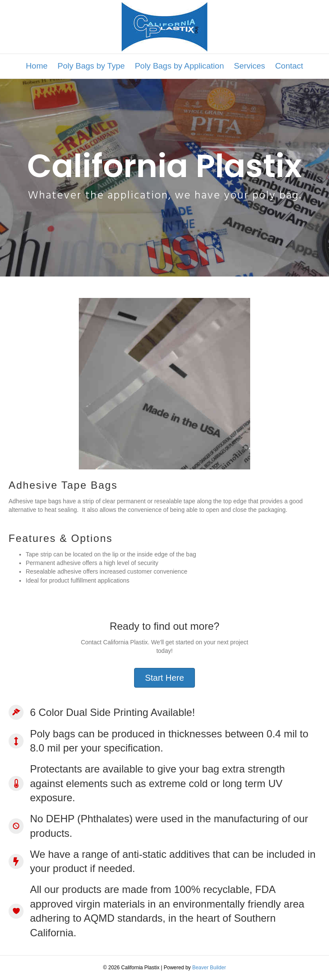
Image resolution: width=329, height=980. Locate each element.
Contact (289, 66)
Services (250, 66)
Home (37, 66)
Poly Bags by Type (91, 66)
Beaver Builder (209, 968)
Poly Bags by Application (179, 66)
